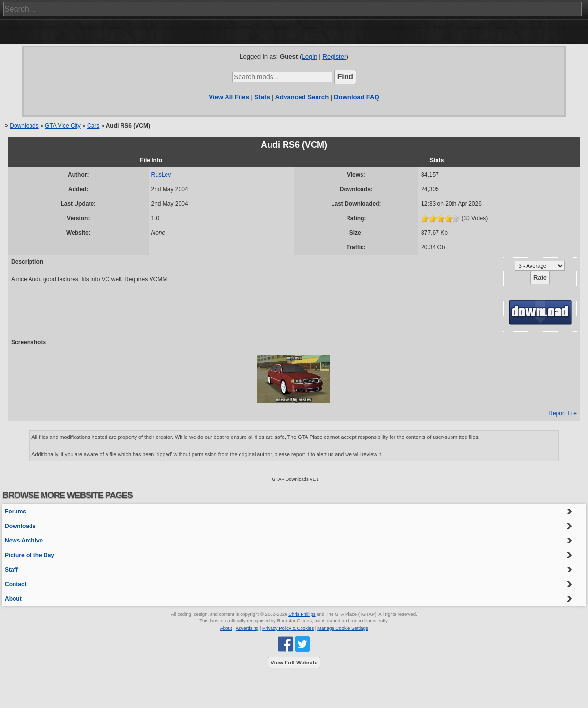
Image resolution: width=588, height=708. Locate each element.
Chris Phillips (302, 614)
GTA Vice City (63, 126)
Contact (16, 584)
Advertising (247, 628)
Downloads (24, 126)
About (13, 599)
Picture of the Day (30, 555)
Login (309, 56)
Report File (563, 413)
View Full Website (294, 663)
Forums (15, 512)
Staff (11, 570)
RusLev (161, 175)
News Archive (24, 541)
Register (334, 56)
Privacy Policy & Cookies (288, 628)
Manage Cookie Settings (343, 628)
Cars (93, 126)
